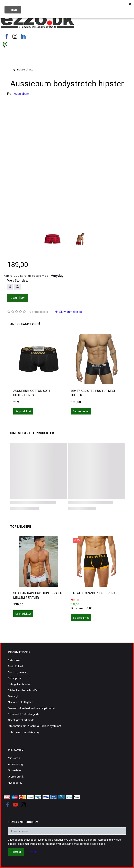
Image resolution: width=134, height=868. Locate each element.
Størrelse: (17, 281)
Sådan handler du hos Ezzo (24, 690)
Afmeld (33, 852)
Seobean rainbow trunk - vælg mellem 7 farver (38, 595)
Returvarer (14, 660)
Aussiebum (21, 94)
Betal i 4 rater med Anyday (24, 732)
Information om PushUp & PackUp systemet (35, 726)
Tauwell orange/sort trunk (93, 593)
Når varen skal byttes (21, 702)
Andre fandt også (25, 324)
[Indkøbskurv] (67, 46)
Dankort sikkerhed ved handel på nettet (32, 708)
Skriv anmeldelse (70, 312)
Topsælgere (21, 527)
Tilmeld (16, 852)
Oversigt (13, 696)
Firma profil (15, 678)
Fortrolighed (15, 666)
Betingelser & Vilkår (20, 684)
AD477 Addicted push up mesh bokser (94, 393)
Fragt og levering (18, 672)
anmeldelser (39, 312)
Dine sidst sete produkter (32, 433)
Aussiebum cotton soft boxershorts (32, 393)
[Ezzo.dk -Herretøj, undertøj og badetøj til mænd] (38, 21)
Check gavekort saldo (21, 720)
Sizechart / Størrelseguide (24, 714)
